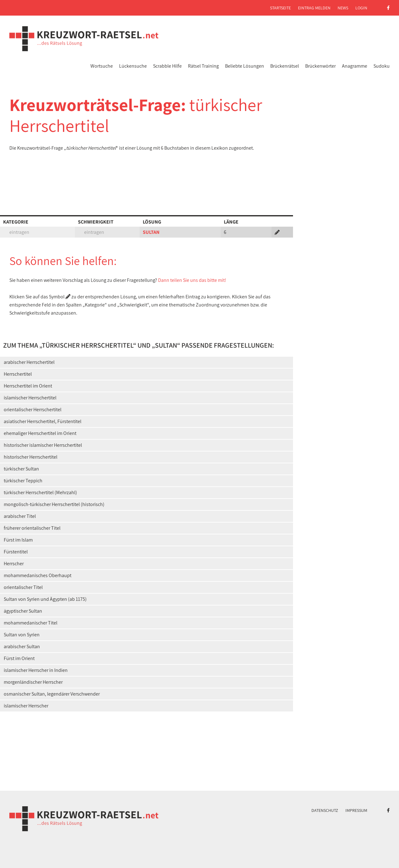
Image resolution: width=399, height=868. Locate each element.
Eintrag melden (314, 8)
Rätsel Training (203, 66)
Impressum (356, 810)
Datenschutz (325, 810)
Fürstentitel (16, 552)
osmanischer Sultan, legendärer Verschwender (52, 694)
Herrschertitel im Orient (28, 386)
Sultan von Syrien (22, 635)
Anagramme (355, 66)
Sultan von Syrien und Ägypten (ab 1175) (45, 599)
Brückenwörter (320, 66)
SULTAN (151, 232)
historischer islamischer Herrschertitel (43, 445)
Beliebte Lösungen (245, 66)
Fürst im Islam (18, 540)
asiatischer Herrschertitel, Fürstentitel (43, 421)
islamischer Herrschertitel (30, 398)
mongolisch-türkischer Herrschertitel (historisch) (54, 504)
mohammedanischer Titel (31, 623)
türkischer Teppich (23, 481)
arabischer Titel (20, 516)
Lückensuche (133, 66)
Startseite (280, 8)
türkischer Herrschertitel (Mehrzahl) (40, 492)
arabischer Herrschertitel (29, 362)
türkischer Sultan (21, 469)
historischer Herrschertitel (31, 457)
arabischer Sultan (22, 646)
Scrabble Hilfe (167, 66)
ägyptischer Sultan (23, 611)
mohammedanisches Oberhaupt (38, 575)
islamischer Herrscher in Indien (36, 670)
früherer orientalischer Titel (32, 528)
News (343, 8)
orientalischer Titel (23, 587)
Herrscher (14, 564)
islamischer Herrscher (26, 706)
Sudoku (382, 66)
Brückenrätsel (285, 66)
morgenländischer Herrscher (33, 682)
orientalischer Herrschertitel (33, 410)
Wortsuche (102, 66)
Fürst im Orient (19, 658)
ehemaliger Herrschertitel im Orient (40, 433)
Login (361, 8)
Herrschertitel (18, 374)
